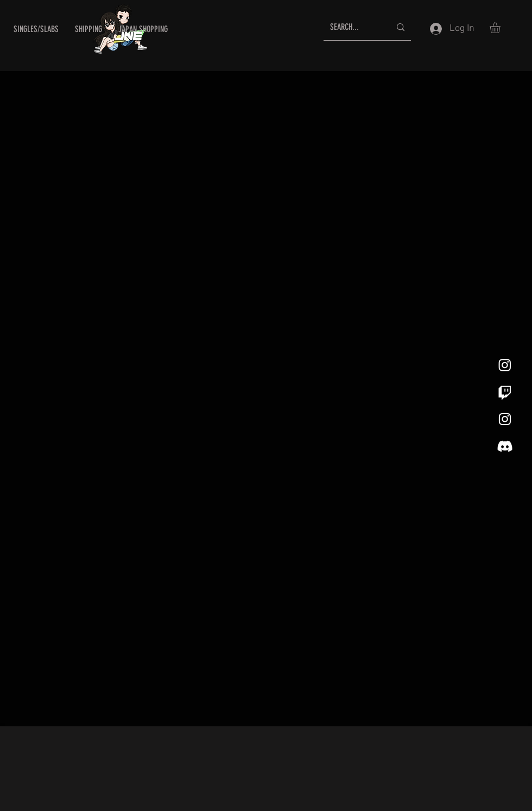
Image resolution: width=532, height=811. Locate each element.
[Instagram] (505, 365)
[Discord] (505, 446)
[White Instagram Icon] (505, 419)
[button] (36, 29)
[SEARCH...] (352, 27)
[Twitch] (505, 392)
